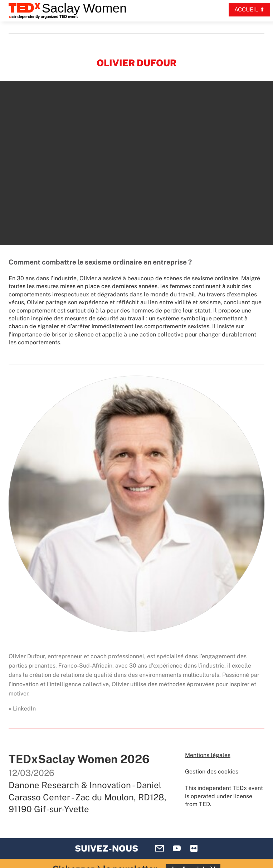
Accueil (246, 9)
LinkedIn (24, 709)
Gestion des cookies (212, 772)
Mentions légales (208, 755)
